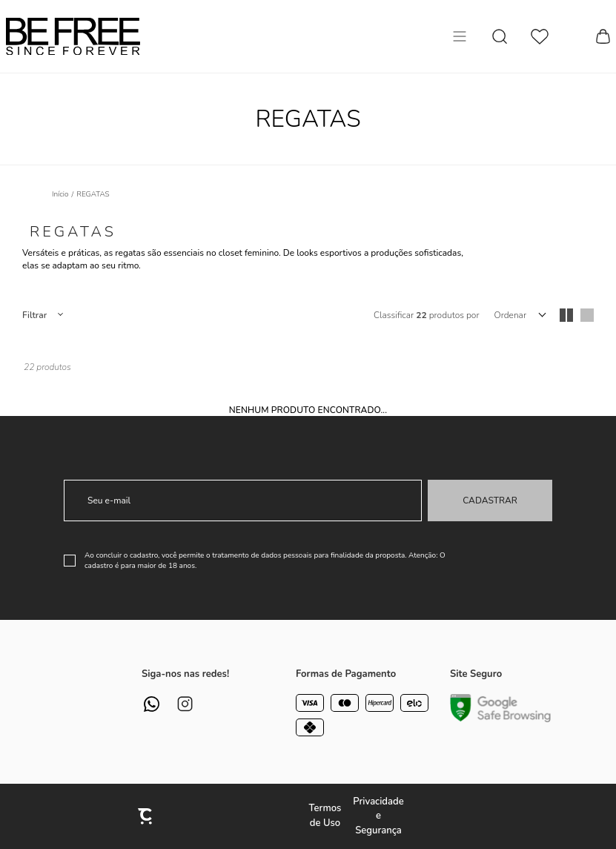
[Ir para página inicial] (60, 194)
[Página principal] (73, 36)
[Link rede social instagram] (185, 704)
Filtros (42, 315)
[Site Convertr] (146, 816)
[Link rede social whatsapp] (152, 704)
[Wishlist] (540, 37)
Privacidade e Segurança (378, 816)
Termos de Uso (325, 816)
